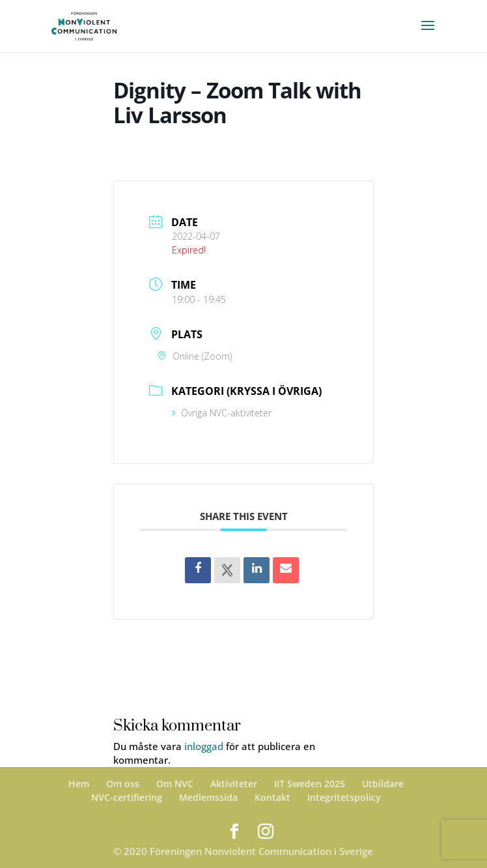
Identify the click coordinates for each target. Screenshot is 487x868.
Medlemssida (208, 797)
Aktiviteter (234, 784)
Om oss (123, 784)
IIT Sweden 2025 (310, 784)
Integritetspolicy (344, 797)
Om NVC (175, 784)
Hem (79, 784)
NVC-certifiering (127, 797)
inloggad (204, 746)
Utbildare (383, 784)
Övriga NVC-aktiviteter (222, 413)
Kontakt (272, 797)
